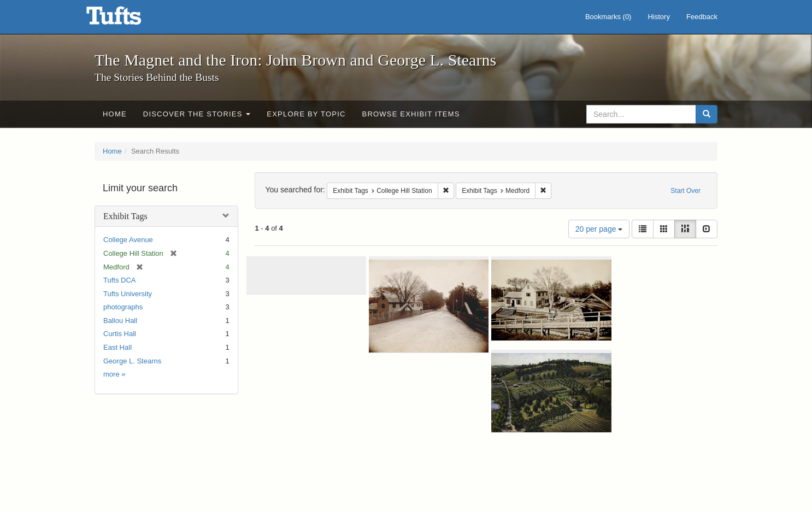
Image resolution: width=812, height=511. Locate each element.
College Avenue (128, 240)
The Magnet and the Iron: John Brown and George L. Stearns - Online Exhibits (127, 19)
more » (114, 374)
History (658, 17)
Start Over (686, 191)
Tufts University (128, 294)
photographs (123, 307)
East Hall (117, 347)
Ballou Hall (120, 321)
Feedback (702, 17)
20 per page (599, 229)
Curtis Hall (120, 334)
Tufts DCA (119, 280)
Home (115, 114)
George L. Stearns (132, 361)
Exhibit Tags (125, 216)
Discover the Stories (197, 114)
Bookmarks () (608, 17)
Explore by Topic (306, 114)
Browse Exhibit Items (411, 114)
